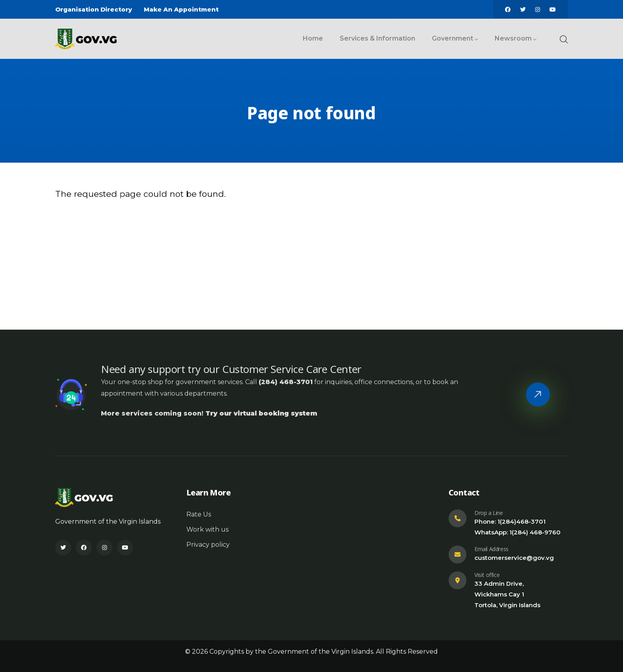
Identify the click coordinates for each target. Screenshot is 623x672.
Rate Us (199, 514)
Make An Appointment (181, 9)
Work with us (207, 529)
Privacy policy (208, 545)
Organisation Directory (94, 9)
